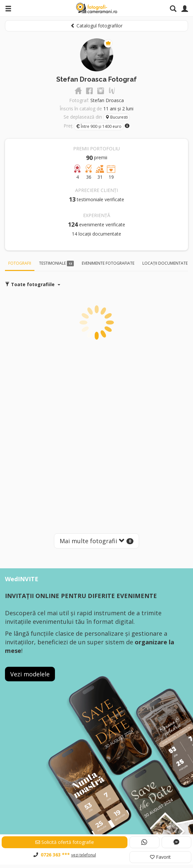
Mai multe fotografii (96, 541)
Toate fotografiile (33, 284)
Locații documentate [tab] (165, 263)
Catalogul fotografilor (96, 26)
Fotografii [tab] (20, 263)
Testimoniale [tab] (56, 264)
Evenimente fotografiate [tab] (108, 263)
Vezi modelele (30, 674)
